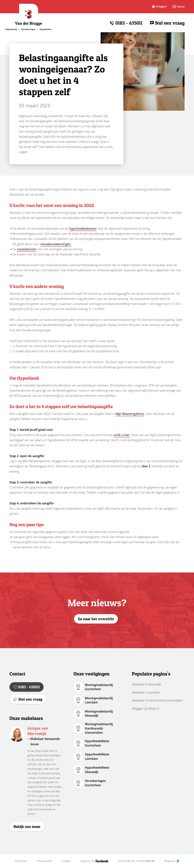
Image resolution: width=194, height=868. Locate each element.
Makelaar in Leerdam (146, 692)
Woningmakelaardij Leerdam (99, 700)
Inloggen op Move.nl (145, 709)
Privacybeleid (44, 861)
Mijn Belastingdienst (130, 414)
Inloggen (161, 6)
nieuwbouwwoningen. (56, 244)
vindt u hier (122, 435)
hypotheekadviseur (83, 229)
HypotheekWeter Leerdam (97, 756)
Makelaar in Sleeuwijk (146, 684)
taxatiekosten (27, 249)
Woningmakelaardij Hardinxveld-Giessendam (99, 728)
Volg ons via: (95, 861)
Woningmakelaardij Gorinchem (99, 687)
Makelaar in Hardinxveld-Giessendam (157, 700)
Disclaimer (21, 861)
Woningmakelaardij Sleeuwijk (99, 713)
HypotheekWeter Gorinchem (97, 743)
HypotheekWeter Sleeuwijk (97, 770)
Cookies (66, 861)
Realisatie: (172, 861)
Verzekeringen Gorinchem (95, 783)
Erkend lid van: (137, 861)
